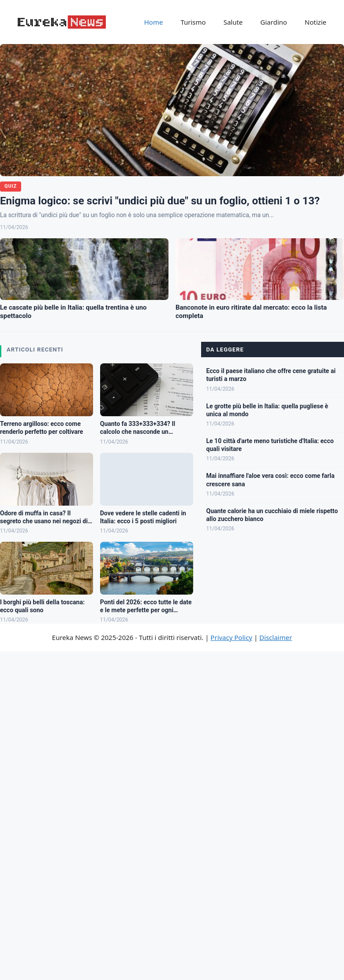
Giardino (274, 22)
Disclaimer (276, 637)
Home (154, 22)
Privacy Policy (231, 637)
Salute (233, 22)
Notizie (316, 22)
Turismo (193, 22)
